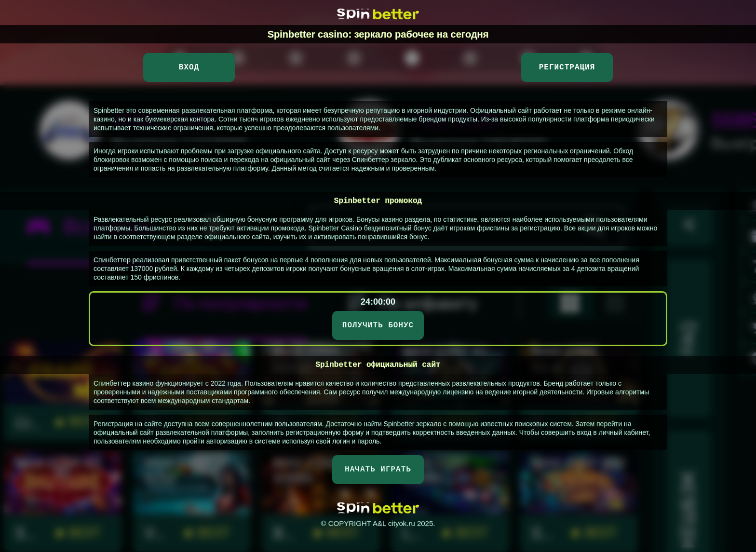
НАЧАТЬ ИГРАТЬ (378, 470)
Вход (189, 67)
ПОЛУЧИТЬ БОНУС (378, 325)
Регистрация (567, 67)
